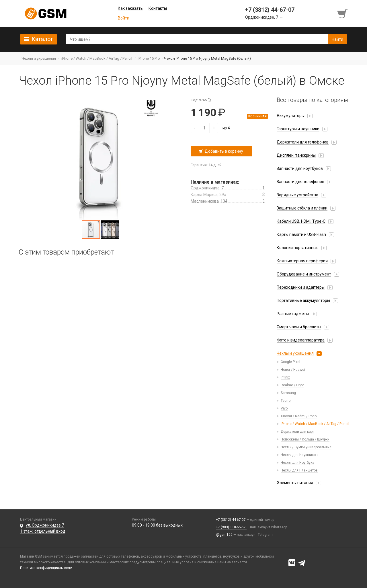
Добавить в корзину (224, 151)
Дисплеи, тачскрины (296, 155)
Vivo (284, 408)
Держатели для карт (297, 432)
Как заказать (130, 8)
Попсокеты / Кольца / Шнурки (305, 439)
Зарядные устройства (297, 195)
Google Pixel (290, 362)
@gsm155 (225, 535)
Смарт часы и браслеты (299, 327)
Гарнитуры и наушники (298, 129)
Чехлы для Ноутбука (297, 463)
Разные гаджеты (293, 314)
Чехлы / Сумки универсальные (306, 447)
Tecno (286, 401)
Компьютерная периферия (302, 261)
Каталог (42, 39)
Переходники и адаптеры (301, 287)
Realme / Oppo (292, 385)
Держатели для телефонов (303, 142)
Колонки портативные (298, 248)
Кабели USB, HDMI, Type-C (301, 221)
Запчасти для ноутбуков (300, 168)
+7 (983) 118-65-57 (231, 527)
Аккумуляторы (291, 116)
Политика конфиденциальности (46, 568)
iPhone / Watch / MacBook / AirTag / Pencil (315, 424)
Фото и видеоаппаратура (301, 340)
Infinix (285, 377)
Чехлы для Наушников (299, 455)
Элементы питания (295, 483)
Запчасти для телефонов (300, 182)
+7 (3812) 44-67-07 (231, 520)
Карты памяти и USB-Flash (301, 234)
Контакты (158, 8)
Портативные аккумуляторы (303, 300)
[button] (100, 158)
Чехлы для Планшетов (299, 470)
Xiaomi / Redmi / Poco (299, 416)
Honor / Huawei (293, 370)
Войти (124, 18)
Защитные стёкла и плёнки (302, 208)
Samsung (288, 393)
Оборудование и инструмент (304, 274)
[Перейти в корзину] (343, 13)
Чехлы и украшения (295, 353)
